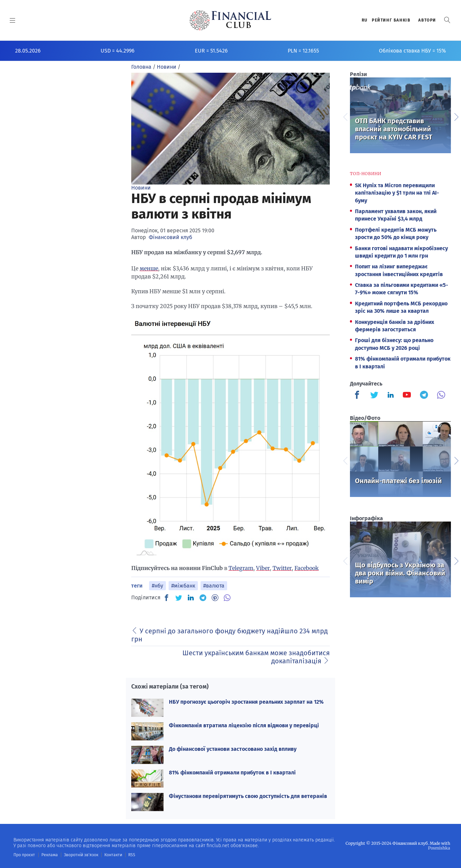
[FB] (167, 598)
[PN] (215, 598)
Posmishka (439, 848)
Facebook (307, 568)
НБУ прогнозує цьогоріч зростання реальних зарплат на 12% (246, 702)
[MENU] (13, 20)
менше (149, 268)
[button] (447, 20)
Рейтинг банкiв (391, 20)
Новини (141, 188)
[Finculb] (358, 396)
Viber (263, 568)
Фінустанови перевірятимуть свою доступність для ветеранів (248, 796)
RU (365, 20)
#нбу (157, 586)
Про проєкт (24, 855)
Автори (427, 20)
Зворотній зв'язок (81, 855)
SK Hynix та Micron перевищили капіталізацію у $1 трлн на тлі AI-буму (397, 193)
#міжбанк (183, 586)
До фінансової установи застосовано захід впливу (233, 749)
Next (456, 116)
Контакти (112, 855)
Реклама (49, 855)
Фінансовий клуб (170, 237)
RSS (130, 855)
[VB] (227, 598)
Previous (345, 116)
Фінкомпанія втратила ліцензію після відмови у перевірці (244, 725)
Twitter (282, 568)
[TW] (179, 598)
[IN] (191, 598)
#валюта (214, 586)
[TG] (203, 598)
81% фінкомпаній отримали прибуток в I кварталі (232, 773)
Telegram (241, 568)
